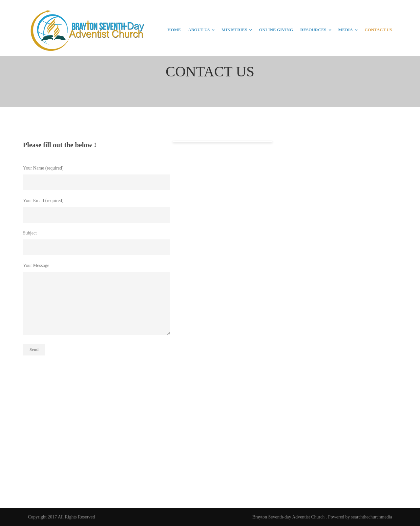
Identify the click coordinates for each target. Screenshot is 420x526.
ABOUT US (199, 30)
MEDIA (346, 30)
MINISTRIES (234, 30)
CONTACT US (378, 30)
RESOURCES (313, 30)
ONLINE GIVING (276, 30)
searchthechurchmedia (372, 517)
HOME (174, 30)
